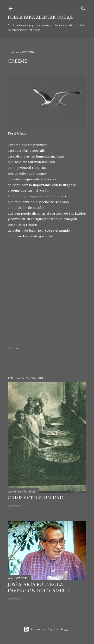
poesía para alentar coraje (41, 17)
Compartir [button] (15, 348)
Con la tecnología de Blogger (47, 629)
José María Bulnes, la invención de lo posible (39, 587)
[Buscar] (83, 8)
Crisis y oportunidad (35, 498)
